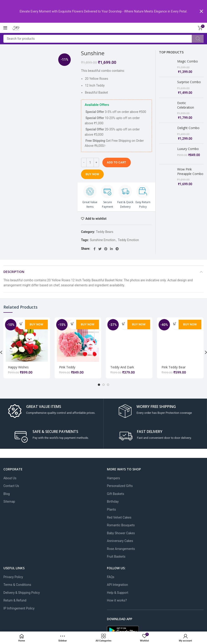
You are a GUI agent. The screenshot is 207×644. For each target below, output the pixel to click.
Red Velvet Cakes (119, 517)
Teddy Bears (105, 231)
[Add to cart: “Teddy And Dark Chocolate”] (123, 323)
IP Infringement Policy (19, 608)
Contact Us (11, 485)
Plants (111, 509)
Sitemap (9, 501)
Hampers (113, 478)
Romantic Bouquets (121, 525)
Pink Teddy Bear (174, 367)
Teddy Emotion (128, 240)
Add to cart (117, 162)
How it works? (117, 600)
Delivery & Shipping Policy (22, 592)
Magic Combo (188, 61)
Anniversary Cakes (120, 541)
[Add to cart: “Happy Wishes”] (21, 323)
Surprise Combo (189, 82)
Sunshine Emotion (103, 240)
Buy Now (92, 174)
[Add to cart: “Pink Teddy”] (72, 323)
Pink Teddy (67, 367)
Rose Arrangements (121, 548)
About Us (10, 478)
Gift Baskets (116, 493)
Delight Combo (188, 128)
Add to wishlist (96, 218)
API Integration (117, 584)
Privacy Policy (13, 577)
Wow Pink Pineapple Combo (190, 167)
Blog (7, 493)
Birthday (113, 501)
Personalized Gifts (120, 485)
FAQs (111, 577)
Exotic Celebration (186, 105)
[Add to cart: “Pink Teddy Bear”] (175, 323)
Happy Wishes (18, 367)
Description (14, 271)
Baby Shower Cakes (121, 533)
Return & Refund (15, 600)
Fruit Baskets (116, 556)
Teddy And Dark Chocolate (122, 369)
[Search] (103, 38)
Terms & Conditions (17, 584)
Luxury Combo (188, 148)
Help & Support (118, 592)
